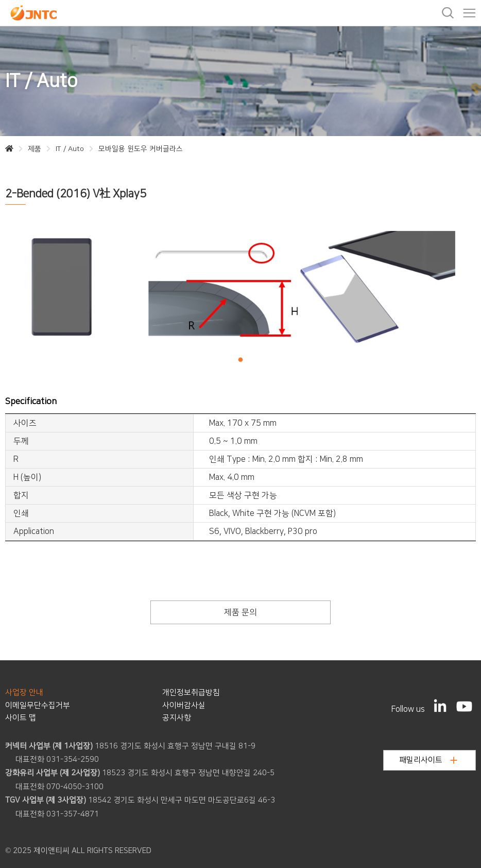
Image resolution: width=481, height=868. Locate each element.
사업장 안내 (24, 692)
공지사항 (177, 718)
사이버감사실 (184, 705)
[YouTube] (464, 706)
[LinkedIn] (440, 706)
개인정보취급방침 (191, 692)
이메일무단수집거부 (38, 705)
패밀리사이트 (428, 760)
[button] (240, 359)
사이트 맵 (21, 718)
